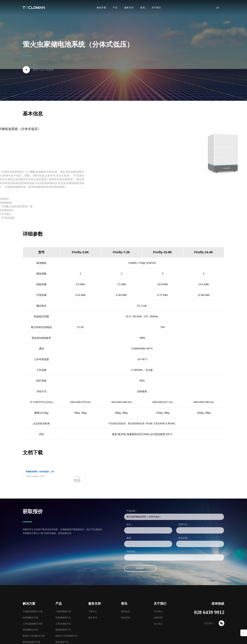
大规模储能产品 (63, 611)
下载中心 (93, 611)
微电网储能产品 (63, 630)
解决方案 (102, 8)
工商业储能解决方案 (33, 624)
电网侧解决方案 (30, 618)
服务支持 (129, 8)
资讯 (143, 8)
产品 (115, 8)
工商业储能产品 (63, 624)
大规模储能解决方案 (33, 611)
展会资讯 (125, 618)
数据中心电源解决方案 (34, 636)
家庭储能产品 (62, 642)
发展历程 (158, 618)
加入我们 (158, 624)
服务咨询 (93, 618)
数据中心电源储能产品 (66, 636)
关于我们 (156, 8)
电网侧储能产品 (63, 618)
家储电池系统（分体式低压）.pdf (40, 472)
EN (218, 8)
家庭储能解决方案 (32, 642)
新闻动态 (125, 611)
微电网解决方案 (30, 630)
